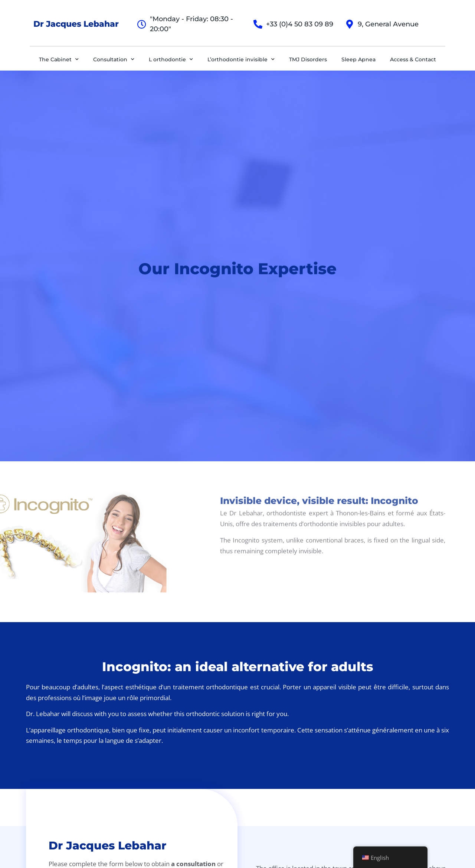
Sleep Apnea (358, 59)
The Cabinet (59, 59)
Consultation (114, 59)
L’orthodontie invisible (241, 59)
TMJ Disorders (308, 59)
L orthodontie (171, 59)
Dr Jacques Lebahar (76, 24)
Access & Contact (413, 59)
